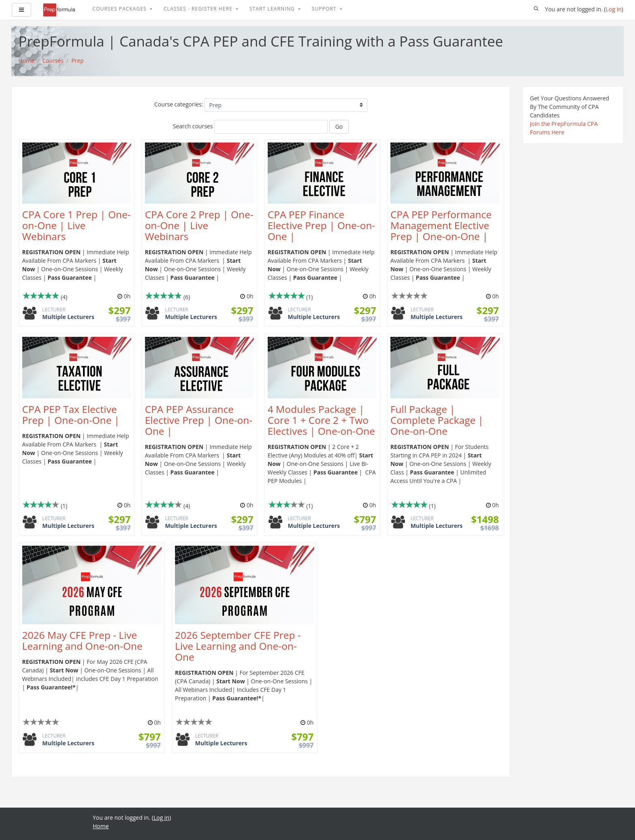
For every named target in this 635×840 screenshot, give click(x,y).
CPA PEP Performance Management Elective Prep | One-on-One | (441, 225)
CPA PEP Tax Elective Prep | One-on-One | (71, 415)
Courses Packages (120, 9)
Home (101, 826)
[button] (536, 9)
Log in (614, 9)
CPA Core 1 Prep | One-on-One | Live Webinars (77, 225)
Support (325, 9)
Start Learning (273, 9)
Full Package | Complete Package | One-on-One (437, 420)
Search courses (193, 126)
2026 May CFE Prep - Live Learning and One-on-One (82, 640)
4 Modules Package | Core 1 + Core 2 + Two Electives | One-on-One (321, 420)
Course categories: (179, 104)
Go (339, 127)
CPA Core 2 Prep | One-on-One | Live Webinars (199, 225)
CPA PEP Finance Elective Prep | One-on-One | (322, 225)
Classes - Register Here (199, 9)
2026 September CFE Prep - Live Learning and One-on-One (238, 646)
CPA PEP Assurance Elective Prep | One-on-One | (199, 420)
